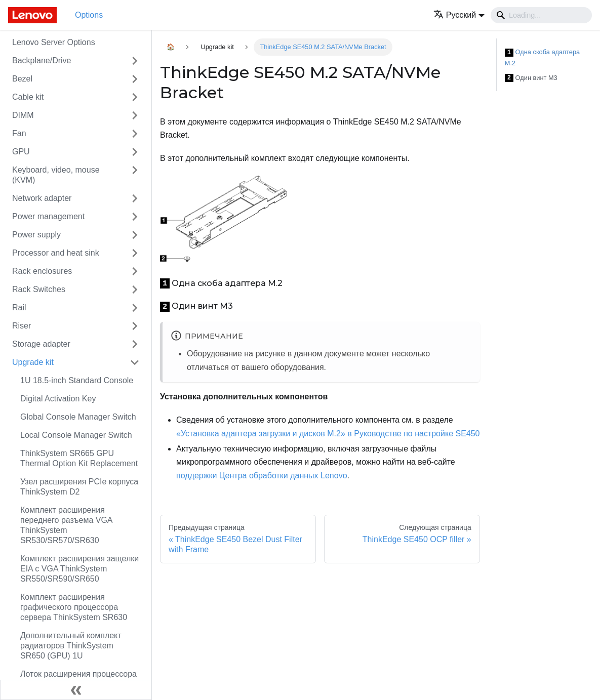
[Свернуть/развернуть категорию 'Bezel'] (135, 79)
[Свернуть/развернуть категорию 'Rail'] (135, 308)
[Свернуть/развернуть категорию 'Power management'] (135, 217)
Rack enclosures (42, 271)
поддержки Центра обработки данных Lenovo (262, 476)
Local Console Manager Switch (76, 435)
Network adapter (42, 198)
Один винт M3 (531, 78)
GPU (21, 152)
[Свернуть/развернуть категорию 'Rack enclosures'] (135, 271)
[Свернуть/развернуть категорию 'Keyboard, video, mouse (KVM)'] (135, 175)
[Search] (541, 15)
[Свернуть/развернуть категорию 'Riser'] (135, 326)
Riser (22, 326)
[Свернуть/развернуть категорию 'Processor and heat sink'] (135, 253)
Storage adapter (41, 344)
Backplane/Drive (42, 60)
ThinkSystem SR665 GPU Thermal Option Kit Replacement (79, 458)
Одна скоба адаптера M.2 (542, 57)
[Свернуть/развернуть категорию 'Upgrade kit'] (135, 362)
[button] (459, 15)
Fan (19, 133)
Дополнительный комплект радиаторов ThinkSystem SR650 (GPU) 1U (71, 646)
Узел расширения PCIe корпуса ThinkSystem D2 (79, 487)
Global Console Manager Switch (78, 417)
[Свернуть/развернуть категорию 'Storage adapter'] (135, 344)
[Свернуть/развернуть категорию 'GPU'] (135, 152)
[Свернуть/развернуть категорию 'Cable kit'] (135, 97)
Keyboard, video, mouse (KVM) (56, 175)
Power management (48, 216)
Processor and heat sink (56, 253)
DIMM (23, 115)
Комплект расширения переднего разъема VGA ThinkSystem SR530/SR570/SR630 (66, 525)
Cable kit (28, 97)
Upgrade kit (33, 362)
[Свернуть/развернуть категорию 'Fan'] (135, 134)
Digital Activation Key (58, 399)
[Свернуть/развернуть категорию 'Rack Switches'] (135, 290)
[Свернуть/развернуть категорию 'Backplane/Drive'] (135, 61)
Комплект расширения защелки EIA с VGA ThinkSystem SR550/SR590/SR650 (79, 569)
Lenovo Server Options (54, 42)
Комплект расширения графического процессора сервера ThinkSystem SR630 (74, 607)
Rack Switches (39, 289)
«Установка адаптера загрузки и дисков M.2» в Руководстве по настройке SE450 (328, 434)
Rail (19, 307)
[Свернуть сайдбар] (76, 690)
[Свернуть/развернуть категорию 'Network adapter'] (135, 198)
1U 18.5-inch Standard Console (77, 380)
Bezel (22, 79)
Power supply (36, 235)
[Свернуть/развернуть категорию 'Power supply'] (135, 235)
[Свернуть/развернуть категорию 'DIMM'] (135, 115)
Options (89, 15)
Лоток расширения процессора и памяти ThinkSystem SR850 (78, 679)
